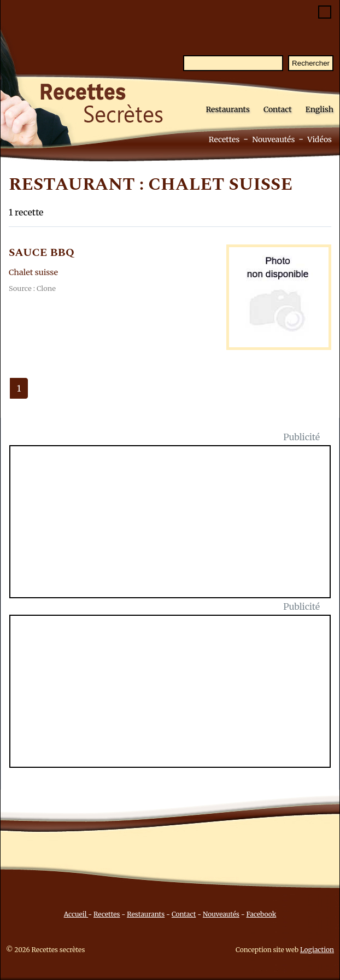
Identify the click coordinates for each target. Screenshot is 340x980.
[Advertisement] (177, 528)
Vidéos (320, 139)
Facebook (262, 914)
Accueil (76, 914)
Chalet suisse (33, 272)
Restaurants (228, 109)
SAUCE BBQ (42, 253)
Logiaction (317, 950)
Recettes (224, 139)
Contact (278, 109)
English (320, 109)
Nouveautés (273, 139)
